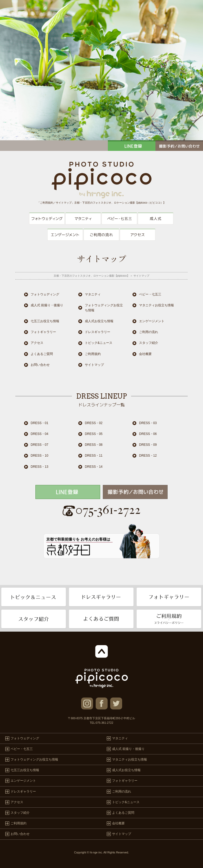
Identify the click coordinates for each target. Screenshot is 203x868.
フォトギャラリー (43, 332)
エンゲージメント (65, 235)
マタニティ (83, 219)
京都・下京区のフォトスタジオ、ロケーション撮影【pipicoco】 (92, 276)
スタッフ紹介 (149, 343)
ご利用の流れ (101, 235)
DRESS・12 (148, 456)
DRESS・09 (148, 445)
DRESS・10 (40, 456)
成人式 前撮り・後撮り (156, 219)
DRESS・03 (148, 423)
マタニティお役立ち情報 (156, 305)
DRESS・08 (94, 445)
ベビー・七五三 (119, 219)
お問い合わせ (40, 365)
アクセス (138, 235)
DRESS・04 (40, 434)
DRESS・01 (40, 423)
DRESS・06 (148, 434)
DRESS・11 (94, 456)
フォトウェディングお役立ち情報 (104, 308)
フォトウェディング (47, 219)
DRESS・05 (94, 434)
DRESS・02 (94, 423)
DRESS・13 (40, 467)
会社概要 (145, 354)
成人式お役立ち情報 (99, 321)
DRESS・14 (94, 467)
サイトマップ (94, 365)
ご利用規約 (93, 354)
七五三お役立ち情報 (45, 321)
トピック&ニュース (99, 343)
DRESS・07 (40, 445)
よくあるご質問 (42, 354)
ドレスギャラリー (98, 332)
